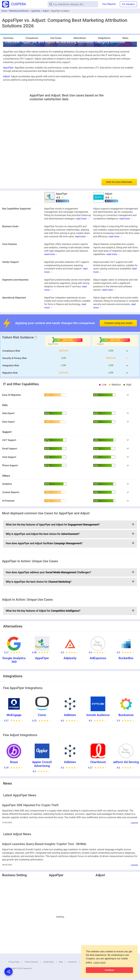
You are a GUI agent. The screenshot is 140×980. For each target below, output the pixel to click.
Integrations (104, 38)
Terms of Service (31, 962)
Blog (61, 962)
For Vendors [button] (128, 4)
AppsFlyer (36, 11)
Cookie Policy (49, 962)
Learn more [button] (100, 962)
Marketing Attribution (19, 11)
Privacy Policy (14, 962)
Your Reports (109, 4)
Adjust (46, 11)
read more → (83, 219)
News (125, 38)
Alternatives (80, 38)
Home (4, 11)
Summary (8, 38)
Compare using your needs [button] (118, 323)
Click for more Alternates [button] (119, 182)
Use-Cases (56, 38)
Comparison (32, 38)
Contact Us (72, 962)
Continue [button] (109, 970)
